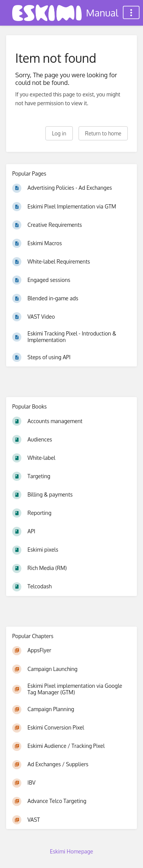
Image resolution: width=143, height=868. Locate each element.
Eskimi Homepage (71, 851)
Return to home (103, 133)
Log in (59, 133)
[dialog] (129, 853)
